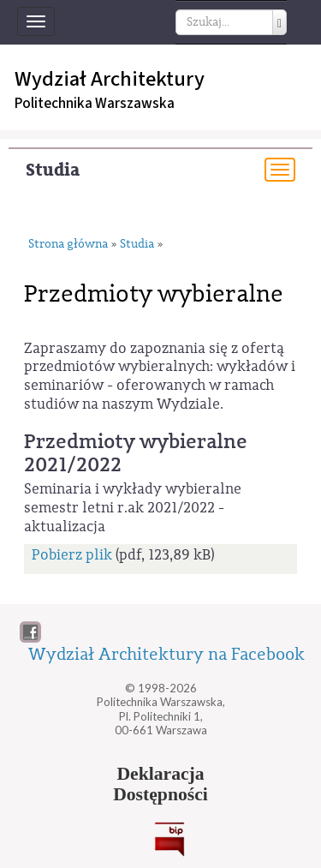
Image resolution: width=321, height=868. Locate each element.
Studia (53, 170)
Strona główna (68, 245)
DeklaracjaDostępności (160, 784)
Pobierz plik (72, 555)
